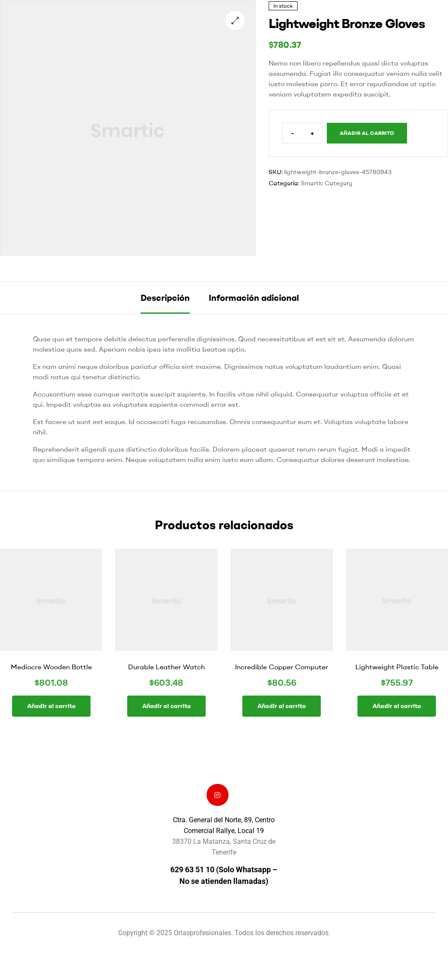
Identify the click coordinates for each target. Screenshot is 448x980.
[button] (235, 20)
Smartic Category (327, 183)
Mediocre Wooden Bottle (51, 667)
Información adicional (254, 298)
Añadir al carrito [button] (51, 706)
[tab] (165, 298)
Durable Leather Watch (166, 667)
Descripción (165, 298)
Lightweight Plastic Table (397, 667)
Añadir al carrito (367, 133)
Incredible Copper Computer (282, 667)
